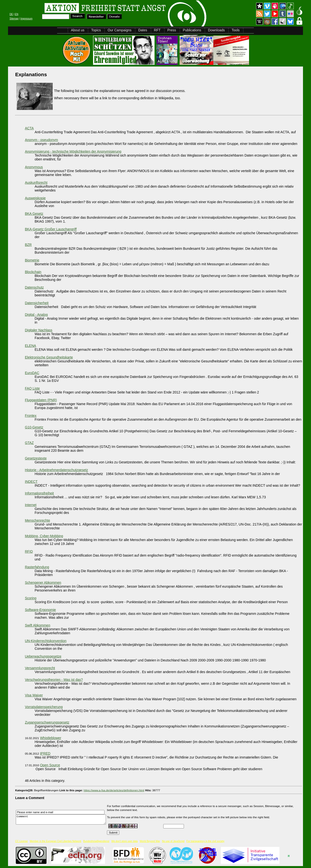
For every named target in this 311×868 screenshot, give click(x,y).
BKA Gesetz (34, 214)
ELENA (30, 346)
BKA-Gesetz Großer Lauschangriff (51, 229)
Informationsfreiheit (39, 493)
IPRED (45, 753)
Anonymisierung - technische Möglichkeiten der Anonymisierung (73, 151)
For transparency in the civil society (205, 841)
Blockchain (33, 272)
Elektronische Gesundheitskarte (49, 357)
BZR (28, 245)
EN (17, 14)
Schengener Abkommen (43, 583)
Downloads (216, 30)
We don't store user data (124, 841)
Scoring (30, 598)
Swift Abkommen (37, 625)
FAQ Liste (32, 388)
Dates (143, 30)
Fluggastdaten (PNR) (41, 400)
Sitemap (14, 19)
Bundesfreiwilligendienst (96, 841)
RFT (157, 30)
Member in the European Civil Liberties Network (55, 841)
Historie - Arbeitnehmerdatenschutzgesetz (56, 470)
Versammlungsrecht (40, 668)
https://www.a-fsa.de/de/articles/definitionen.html (114, 790)
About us (78, 30)
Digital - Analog (36, 315)
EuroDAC (32, 373)
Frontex (30, 416)
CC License (21, 841)
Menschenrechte (37, 520)
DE (11, 14)
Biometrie (32, 260)
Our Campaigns (120, 30)
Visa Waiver (34, 695)
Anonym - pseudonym (41, 140)
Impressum (26, 19)
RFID (29, 551)
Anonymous (34, 167)
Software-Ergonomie (40, 610)
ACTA (29, 128)
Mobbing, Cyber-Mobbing (44, 536)
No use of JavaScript (173, 841)
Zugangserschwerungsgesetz (47, 722)
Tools (236, 30)
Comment (62, 819)
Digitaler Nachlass (39, 330)
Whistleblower (51, 738)
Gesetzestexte (36, 458)
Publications (192, 30)
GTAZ (29, 443)
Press (172, 30)
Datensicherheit (37, 303)
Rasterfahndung (37, 567)
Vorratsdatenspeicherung (44, 707)
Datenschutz (34, 287)
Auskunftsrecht (36, 183)
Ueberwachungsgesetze (43, 656)
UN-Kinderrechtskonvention (46, 641)
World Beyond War (150, 841)
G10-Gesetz (34, 427)
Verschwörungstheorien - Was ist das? (54, 680)
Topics (96, 30)
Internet (30, 505)
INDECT (31, 482)
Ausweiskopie (35, 198)
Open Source (50, 765)
